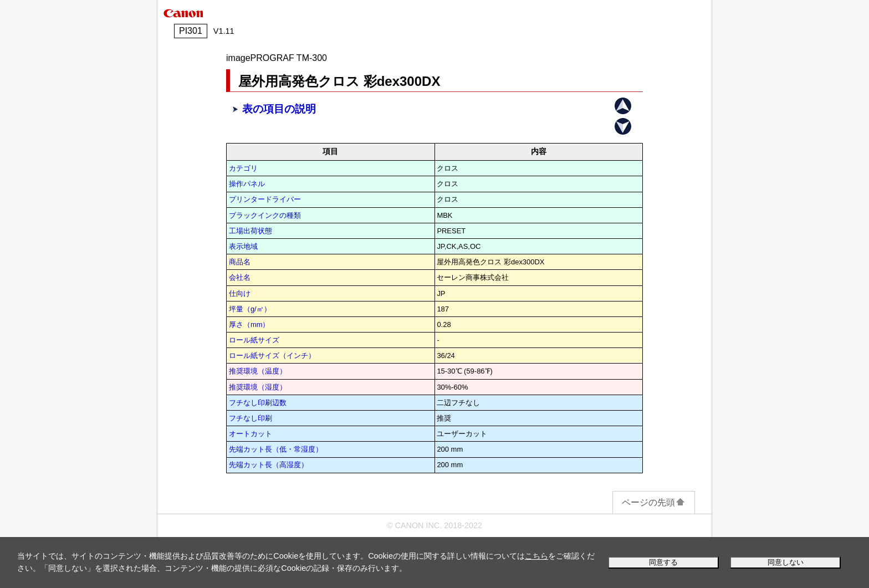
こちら (536, 556)
